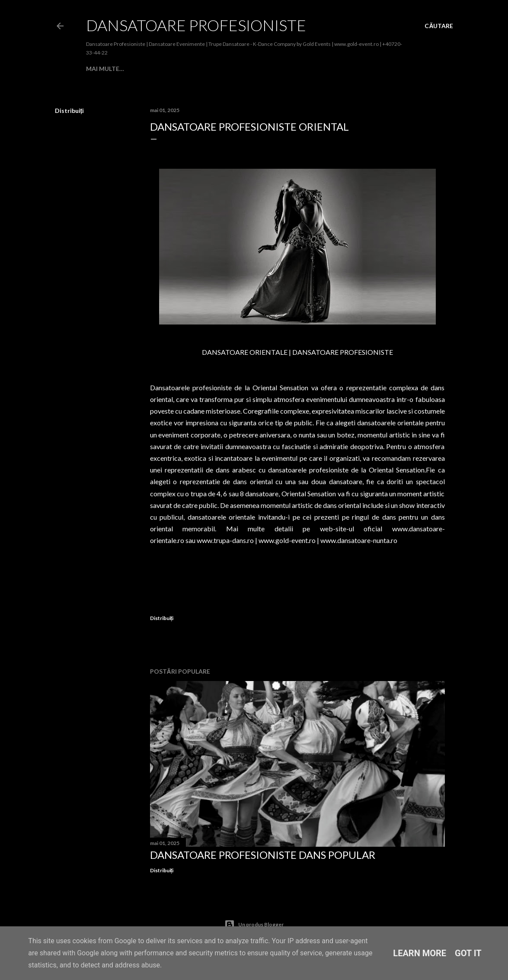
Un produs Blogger (254, 925)
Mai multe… (383, 69)
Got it (468, 953)
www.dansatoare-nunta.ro (359, 540)
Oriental (345, 69)
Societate (199, 69)
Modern (234, 69)
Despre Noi (127, 69)
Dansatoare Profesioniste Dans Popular (263, 855)
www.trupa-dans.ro (225, 540)
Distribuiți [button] (70, 111)
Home (96, 69)
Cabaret (164, 69)
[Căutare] (439, 26)
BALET (262, 69)
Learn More (420, 953)
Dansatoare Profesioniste (196, 25)
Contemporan (301, 69)
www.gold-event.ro (287, 540)
